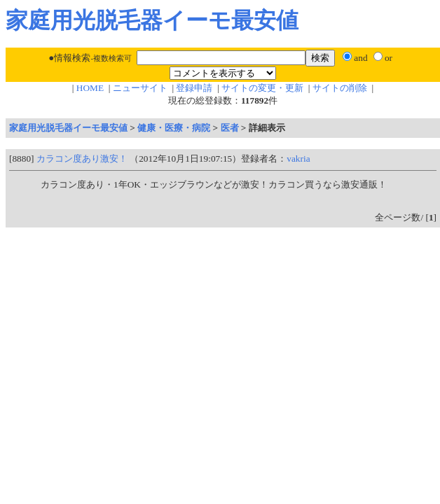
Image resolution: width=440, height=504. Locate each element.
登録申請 (194, 88)
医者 (230, 128)
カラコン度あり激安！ (82, 159)
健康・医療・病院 (174, 128)
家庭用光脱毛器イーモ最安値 (68, 128)
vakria (298, 159)
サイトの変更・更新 (262, 88)
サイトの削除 (340, 88)
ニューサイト (140, 88)
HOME (90, 88)
